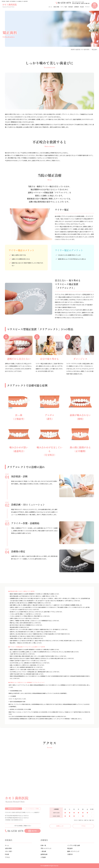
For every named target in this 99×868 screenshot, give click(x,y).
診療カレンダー (60, 826)
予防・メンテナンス (46, 848)
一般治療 (43, 851)
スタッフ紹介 (64, 7)
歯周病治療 (44, 854)
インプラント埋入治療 (74, 845)
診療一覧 (43, 845)
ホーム (50, 7)
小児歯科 (43, 857)
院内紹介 (71, 7)
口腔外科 (70, 854)
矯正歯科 (70, 848)
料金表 (82, 7)
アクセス (87, 7)
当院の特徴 (56, 7)
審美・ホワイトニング (73, 851)
